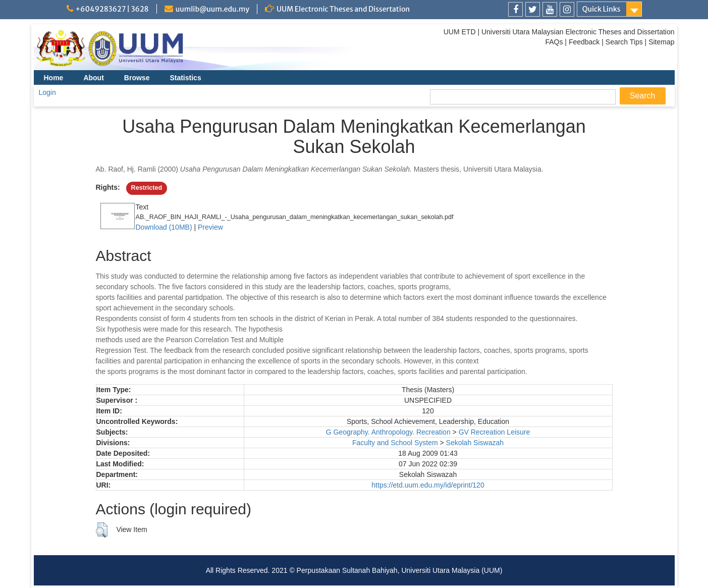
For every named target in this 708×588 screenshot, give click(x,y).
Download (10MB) (164, 227)
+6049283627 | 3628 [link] (112, 9)
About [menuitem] (93, 78)
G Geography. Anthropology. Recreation (388, 432)
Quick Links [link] (602, 9)
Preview (210, 227)
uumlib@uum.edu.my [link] (212, 9)
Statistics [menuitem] (185, 78)
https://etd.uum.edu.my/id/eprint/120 (428, 485)
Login (47, 92)
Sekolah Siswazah (475, 443)
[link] (515, 9)
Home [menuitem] (54, 78)
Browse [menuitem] (137, 78)
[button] (102, 530)
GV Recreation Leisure (495, 432)
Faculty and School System (395, 443)
